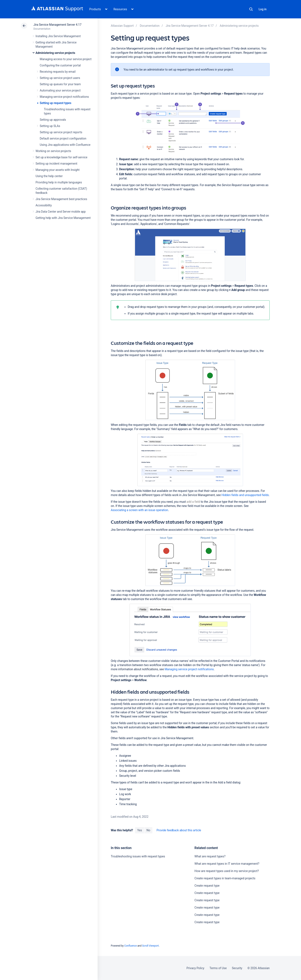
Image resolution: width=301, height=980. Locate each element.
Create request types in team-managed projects (225, 878)
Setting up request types (55, 103)
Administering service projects (55, 53)
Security (237, 968)
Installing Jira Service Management (58, 36)
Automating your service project (60, 90)
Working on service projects (53, 151)
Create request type (207, 886)
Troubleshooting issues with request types (138, 856)
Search (251, 9)
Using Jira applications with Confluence (65, 145)
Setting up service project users (60, 78)
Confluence (130, 946)
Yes (139, 830)
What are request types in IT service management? (227, 864)
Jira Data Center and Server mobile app (61, 212)
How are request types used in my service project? (227, 871)
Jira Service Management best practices (61, 199)
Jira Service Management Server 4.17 (57, 25)
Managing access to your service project (66, 59)
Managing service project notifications (64, 97)
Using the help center (49, 176)
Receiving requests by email (58, 72)
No (148, 830)
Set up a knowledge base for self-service (61, 157)
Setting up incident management (56, 164)
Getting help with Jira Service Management (63, 218)
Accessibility (44, 205)
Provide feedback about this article (179, 830)
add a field (193, 502)
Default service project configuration (63, 138)
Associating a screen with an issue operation (139, 510)
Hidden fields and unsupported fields (245, 495)
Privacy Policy (195, 968)
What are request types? (210, 856)
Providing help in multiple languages (59, 182)
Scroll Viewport (150, 946)
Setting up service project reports (61, 132)
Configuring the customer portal (60, 65)
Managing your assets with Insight (57, 170)
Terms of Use (218, 968)
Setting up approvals (53, 120)
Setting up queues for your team (60, 84)
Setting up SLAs (50, 126)
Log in (263, 9)
